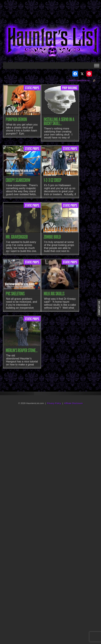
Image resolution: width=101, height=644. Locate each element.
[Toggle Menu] (97, 65)
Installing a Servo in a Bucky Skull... (59, 121)
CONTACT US (99, 308)
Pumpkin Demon (16, 119)
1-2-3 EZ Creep (52, 180)
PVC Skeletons (15, 294)
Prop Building (70, 88)
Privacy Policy (54, 403)
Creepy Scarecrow (18, 180)
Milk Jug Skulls (54, 294)
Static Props (32, 88)
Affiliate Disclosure (73, 403)
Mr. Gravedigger (17, 237)
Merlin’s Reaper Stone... (22, 350)
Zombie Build (52, 237)
